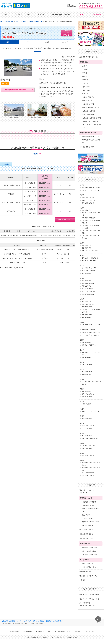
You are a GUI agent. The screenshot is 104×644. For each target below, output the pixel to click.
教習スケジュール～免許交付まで (91, 510)
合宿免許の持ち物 (88, 505)
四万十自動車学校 (87, 428)
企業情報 (82, 580)
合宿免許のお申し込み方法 (91, 548)
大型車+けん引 (87, 101)
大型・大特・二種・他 (62, 15)
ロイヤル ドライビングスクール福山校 (91, 383)
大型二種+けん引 (88, 114)
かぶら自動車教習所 (88, 294)
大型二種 (85, 83)
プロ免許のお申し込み (90, 555)
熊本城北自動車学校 (88, 455)
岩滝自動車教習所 (87, 372)
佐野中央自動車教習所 (88, 271)
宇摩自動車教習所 (87, 418)
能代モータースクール (88, 200)
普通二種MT (86, 87)
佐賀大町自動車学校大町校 (90, 438)
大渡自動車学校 (86, 286)
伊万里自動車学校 (87, 436)
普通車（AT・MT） (24, 15)
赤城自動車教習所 (87, 280)
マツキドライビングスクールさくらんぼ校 (91, 227)
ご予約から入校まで (89, 502)
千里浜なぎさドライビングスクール (91, 353)
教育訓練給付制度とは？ (91, 137)
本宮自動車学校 (86, 248)
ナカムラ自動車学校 (88, 473)
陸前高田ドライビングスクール (91, 187)
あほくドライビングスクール (90, 411)
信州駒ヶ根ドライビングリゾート (91, 326)
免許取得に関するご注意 (91, 522)
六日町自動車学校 (87, 307)
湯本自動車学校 (86, 245)
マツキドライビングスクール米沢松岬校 (91, 222)
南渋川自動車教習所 (88, 289)
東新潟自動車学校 (87, 315)
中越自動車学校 (86, 317)
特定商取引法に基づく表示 (88, 576)
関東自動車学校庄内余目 (89, 218)
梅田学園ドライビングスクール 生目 (91, 469)
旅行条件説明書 (88, 525)
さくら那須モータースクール (90, 268)
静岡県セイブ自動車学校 (89, 345)
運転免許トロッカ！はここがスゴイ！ (87, 491)
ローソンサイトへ (90, 631)
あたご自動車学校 (87, 448)
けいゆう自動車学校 (88, 476)
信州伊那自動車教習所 (88, 330)
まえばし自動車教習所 (88, 291)
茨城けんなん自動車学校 (89, 261)
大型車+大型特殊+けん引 (91, 108)
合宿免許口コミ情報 (86, 534)
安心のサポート (88, 515)
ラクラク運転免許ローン (91, 567)
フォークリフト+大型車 (90, 121)
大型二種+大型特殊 (89, 111)
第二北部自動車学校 (88, 203)
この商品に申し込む (64, 220)
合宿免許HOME (15, 631)
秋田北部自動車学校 (88, 197)
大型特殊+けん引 (88, 104)
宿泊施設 (47, 42)
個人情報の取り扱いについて (63, 631)
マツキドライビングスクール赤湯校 (91, 232)
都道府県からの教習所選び (54, 621)
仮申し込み (81, 15)
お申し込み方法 (85, 544)
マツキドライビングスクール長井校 (91, 214)
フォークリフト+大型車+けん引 (92, 126)
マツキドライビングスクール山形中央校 (91, 237)
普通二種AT (86, 90)
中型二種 (85, 94)
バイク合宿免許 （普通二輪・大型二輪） (88, 604)
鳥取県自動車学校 (87, 397)
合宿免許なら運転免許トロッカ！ (12, 621)
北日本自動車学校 (87, 364)
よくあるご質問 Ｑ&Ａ (87, 147)
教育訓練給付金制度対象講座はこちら (17, 90)
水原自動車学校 (86, 301)
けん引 (85, 73)
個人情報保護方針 (85, 571)
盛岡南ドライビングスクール (90, 190)
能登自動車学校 (86, 357)
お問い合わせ (96, 15)
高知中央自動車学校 (88, 426)
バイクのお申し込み (89, 551)
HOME (6, 15)
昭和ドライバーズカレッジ (90, 251)
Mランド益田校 (86, 404)
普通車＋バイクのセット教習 (89, 599)
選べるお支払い (88, 564)
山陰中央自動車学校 (88, 394)
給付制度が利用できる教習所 (91, 141)
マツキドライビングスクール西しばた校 (91, 311)
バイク (42, 15)
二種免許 (36, 154)
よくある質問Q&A (88, 518)
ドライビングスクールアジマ (90, 335)
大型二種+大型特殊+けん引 (92, 118)
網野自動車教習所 (87, 374)
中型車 (85, 76)
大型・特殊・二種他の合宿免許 (34, 621)
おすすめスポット (65, 42)
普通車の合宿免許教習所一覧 (89, 594)
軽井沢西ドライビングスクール (91, 332)
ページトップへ (98, 623)
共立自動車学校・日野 (88, 446)
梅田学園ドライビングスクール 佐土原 (91, 464)
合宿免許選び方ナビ (86, 530)
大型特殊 (85, 69)
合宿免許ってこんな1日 (87, 538)
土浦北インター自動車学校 (90, 258)
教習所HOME (9, 42)
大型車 (85, 66)
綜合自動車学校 (86, 342)
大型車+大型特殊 (88, 97)
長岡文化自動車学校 (88, 304)
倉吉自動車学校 (86, 391)
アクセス (28, 42)
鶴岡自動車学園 (86, 210)
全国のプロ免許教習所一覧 (88, 57)
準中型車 (85, 80)
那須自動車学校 (86, 273)
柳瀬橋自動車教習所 (88, 283)
